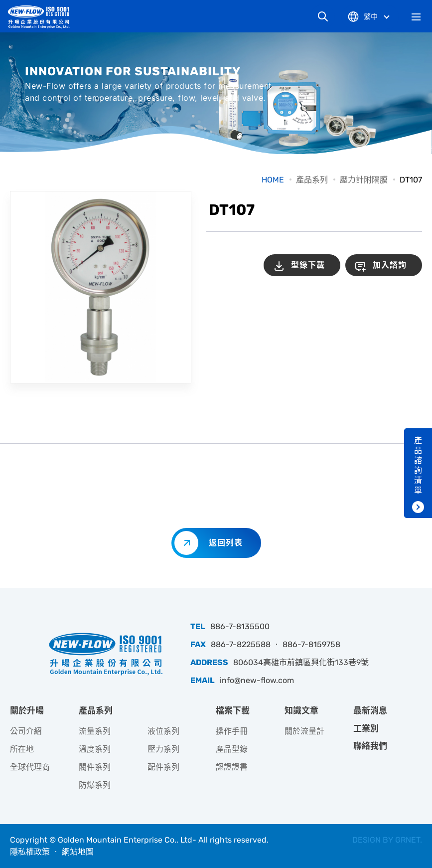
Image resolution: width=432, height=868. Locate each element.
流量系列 (95, 731)
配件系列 (163, 767)
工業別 (366, 728)
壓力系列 (163, 749)
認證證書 (232, 767)
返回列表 (226, 543)
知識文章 (301, 710)
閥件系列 (95, 767)
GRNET (408, 840)
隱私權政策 (30, 852)
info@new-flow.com (257, 680)
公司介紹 (26, 731)
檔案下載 (233, 710)
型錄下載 (308, 265)
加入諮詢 (390, 265)
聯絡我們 (370, 746)
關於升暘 (27, 710)
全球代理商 (30, 767)
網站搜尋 (323, 16)
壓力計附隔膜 (364, 180)
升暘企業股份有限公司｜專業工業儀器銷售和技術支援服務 (42, 17)
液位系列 (163, 731)
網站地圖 (78, 852)
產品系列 (312, 180)
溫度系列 (95, 749)
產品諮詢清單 (418, 465)
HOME (273, 180)
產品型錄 (232, 749)
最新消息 (370, 710)
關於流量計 (304, 731)
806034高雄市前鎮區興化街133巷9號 (301, 662)
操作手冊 (232, 731)
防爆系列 (95, 785)
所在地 (22, 749)
